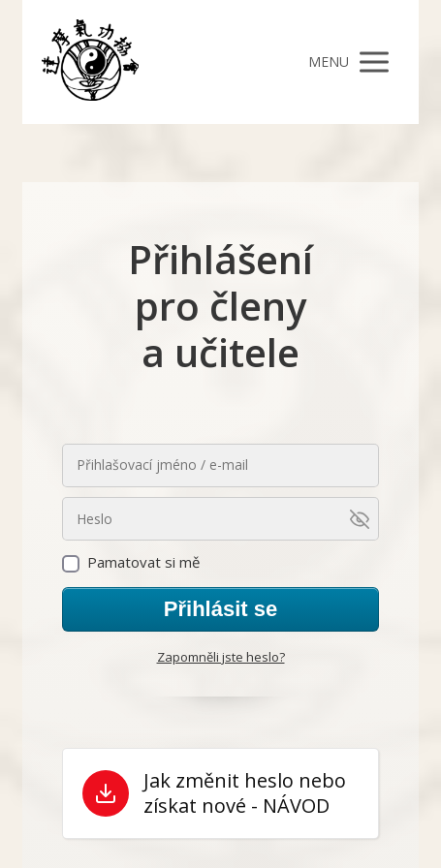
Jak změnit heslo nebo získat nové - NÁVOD (245, 793)
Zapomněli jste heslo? (221, 657)
